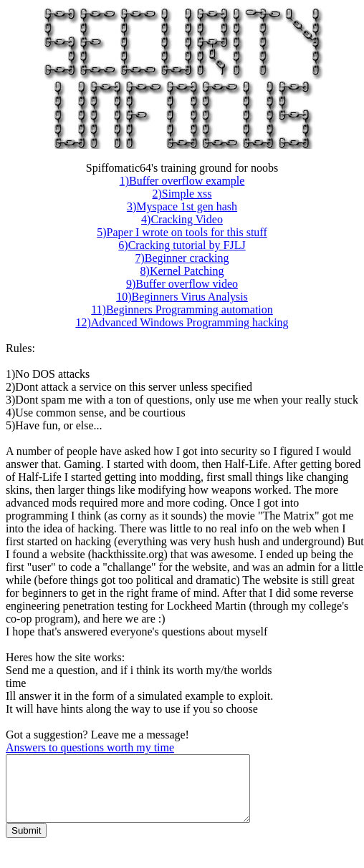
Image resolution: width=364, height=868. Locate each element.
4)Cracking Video (182, 219)
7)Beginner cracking (182, 258)
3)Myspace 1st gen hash (182, 206)
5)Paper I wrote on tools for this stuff (182, 232)
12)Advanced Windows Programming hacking (182, 322)
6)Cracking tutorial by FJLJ (182, 245)
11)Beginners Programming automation (182, 309)
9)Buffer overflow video (182, 284)
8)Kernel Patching (182, 271)
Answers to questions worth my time (90, 747)
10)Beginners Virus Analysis (182, 297)
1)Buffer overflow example (182, 181)
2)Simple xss (182, 194)
